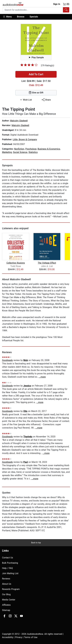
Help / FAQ (7, 568)
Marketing (7, 152)
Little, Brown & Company (25, 139)
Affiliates (6, 605)
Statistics (33, 152)
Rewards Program (11, 589)
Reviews (6, 579)
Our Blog (6, 594)
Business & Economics (49, 149)
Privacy (19, 637)
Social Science (20, 152)
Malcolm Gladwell (19, 121)
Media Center (9, 600)
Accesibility (8, 637)
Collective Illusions (16, 263)
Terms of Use (31, 637)
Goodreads (7, 360)
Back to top (36, 543)
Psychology (31, 149)
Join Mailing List (10, 573)
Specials (34, 17)
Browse (21, 17)
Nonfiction (19, 149)
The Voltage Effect (47, 263)
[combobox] (36, 10)
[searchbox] (33, 10)
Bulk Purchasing (10, 563)
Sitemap (6, 610)
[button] (9, 17)
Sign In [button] (57, 4)
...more (42, 377)
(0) (66, 4)
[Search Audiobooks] (66, 10)
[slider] (29, 65)
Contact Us (8, 558)
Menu (7, 17)
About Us (7, 584)
